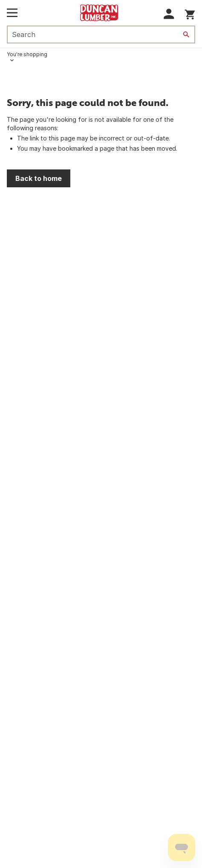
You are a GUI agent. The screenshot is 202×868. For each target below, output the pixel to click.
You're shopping (27, 54)
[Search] (186, 34)
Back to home (39, 178)
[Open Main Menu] (12, 13)
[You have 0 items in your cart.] (190, 13)
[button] (169, 14)
